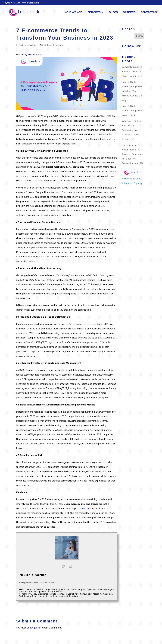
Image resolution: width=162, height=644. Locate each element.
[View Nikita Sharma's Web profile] (63, 566)
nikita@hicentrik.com (29, 583)
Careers (129, 12)
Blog (49, 45)
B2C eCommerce (77, 324)
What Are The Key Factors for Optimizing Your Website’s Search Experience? (131, 130)
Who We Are (74, 12)
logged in (35, 628)
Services (94, 12)
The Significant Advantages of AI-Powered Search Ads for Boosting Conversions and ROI (133, 154)
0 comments (58, 45)
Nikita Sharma (25, 45)
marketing (84, 508)
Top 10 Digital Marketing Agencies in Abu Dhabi (132, 111)
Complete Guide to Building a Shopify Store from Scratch (132, 71)
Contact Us (149, 12)
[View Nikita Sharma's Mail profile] (70, 566)
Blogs (113, 12)
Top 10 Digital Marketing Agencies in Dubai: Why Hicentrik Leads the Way (132, 91)
